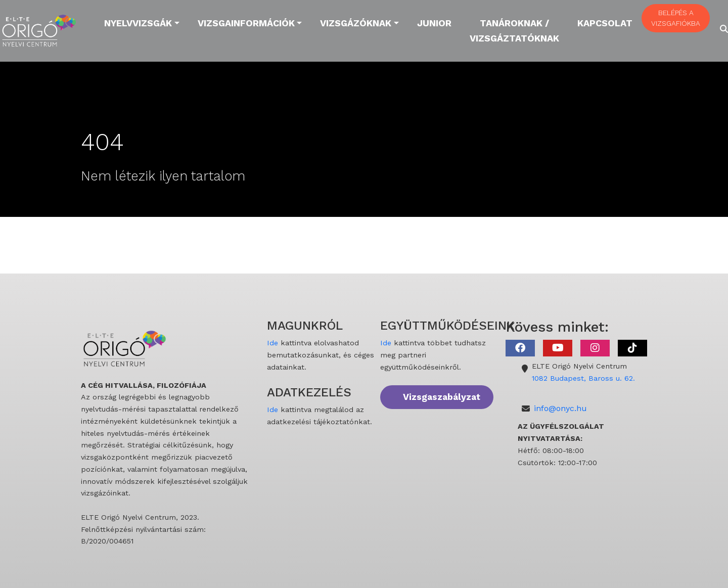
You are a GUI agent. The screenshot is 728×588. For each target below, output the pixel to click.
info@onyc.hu (560, 408)
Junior (434, 23)
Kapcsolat (605, 23)
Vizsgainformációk (246, 23)
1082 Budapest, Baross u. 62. (583, 378)
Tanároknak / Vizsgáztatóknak (514, 31)
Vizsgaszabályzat (442, 397)
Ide (272, 343)
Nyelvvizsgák (138, 23)
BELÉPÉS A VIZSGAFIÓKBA (676, 18)
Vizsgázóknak (356, 23)
